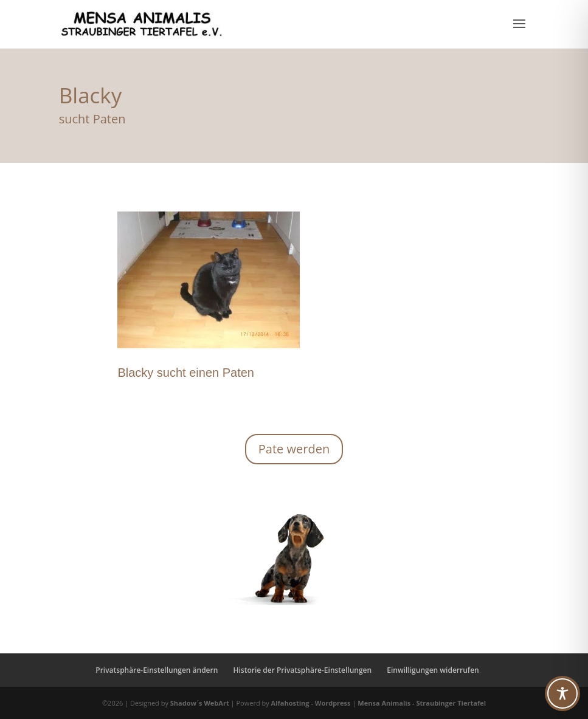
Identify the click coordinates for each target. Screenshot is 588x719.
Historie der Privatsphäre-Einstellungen (302, 670)
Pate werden (294, 449)
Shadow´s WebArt (200, 703)
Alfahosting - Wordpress (312, 703)
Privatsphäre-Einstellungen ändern (157, 670)
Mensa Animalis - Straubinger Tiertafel (422, 703)
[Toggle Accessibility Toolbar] (562, 693)
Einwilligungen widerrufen (433, 670)
